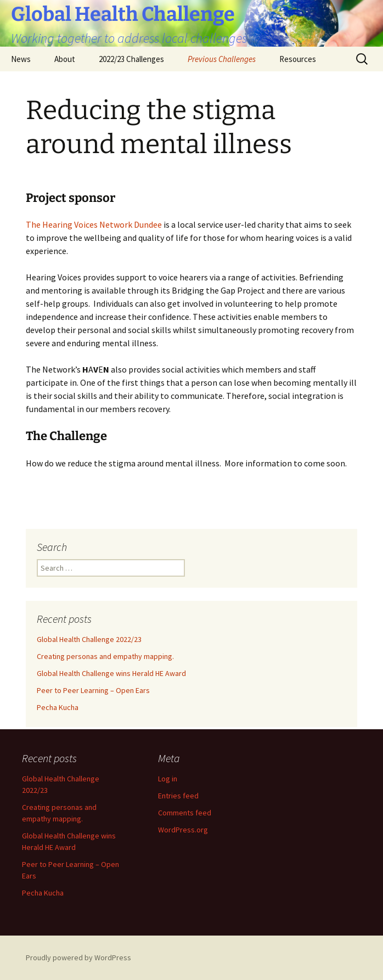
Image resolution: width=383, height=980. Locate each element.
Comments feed (185, 813)
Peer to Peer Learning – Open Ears (93, 690)
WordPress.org (183, 830)
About (65, 59)
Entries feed (178, 796)
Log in (168, 779)
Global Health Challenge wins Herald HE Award (111, 673)
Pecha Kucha (58, 707)
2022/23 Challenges (131, 59)
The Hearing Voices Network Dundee (94, 224)
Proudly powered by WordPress (78, 958)
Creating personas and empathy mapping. (105, 656)
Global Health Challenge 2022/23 (89, 639)
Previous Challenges (222, 59)
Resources (298, 59)
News (21, 59)
